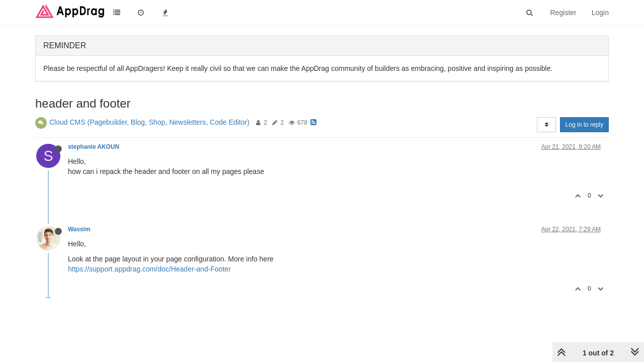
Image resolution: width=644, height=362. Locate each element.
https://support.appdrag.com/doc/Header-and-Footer (149, 269)
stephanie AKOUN (94, 147)
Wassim (79, 229)
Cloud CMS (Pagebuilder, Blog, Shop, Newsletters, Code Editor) (149, 122)
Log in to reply (584, 125)
